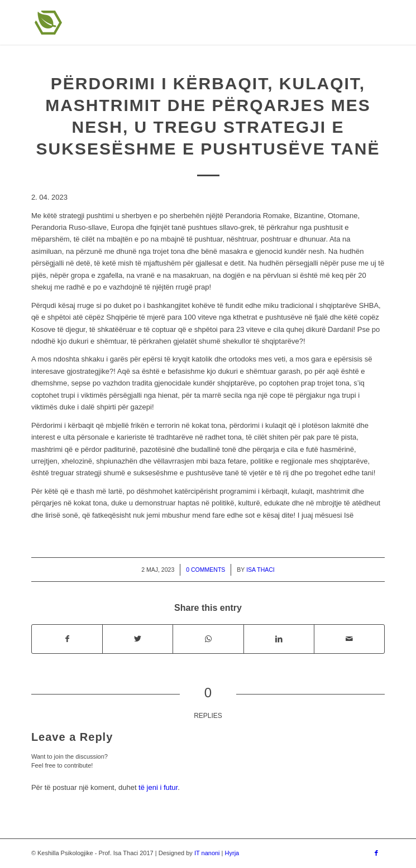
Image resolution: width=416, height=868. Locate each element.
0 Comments (205, 570)
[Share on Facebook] (67, 639)
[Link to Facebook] (376, 853)
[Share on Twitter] (138, 639)
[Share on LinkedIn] (279, 639)
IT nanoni (207, 853)
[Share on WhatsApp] (208, 639)
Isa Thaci (260, 570)
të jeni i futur (158, 787)
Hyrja (232, 853)
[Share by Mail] (349, 639)
